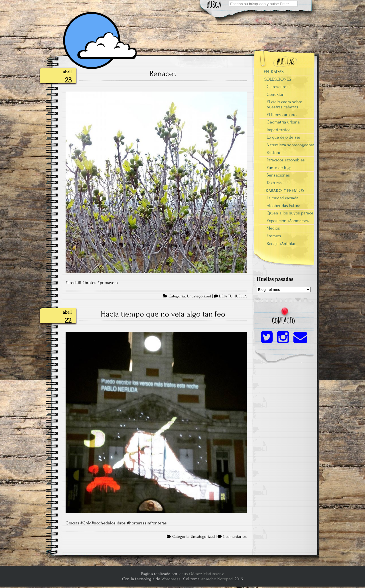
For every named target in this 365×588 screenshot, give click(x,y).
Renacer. (163, 74)
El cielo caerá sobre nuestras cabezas (284, 104)
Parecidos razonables (286, 160)
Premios (274, 236)
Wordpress (171, 579)
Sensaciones (278, 175)
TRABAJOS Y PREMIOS (284, 190)
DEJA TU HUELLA (233, 296)
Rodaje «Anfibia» (281, 244)
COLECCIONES (277, 79)
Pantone (274, 153)
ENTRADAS (274, 72)
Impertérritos (279, 130)
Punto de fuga (279, 168)
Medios (273, 228)
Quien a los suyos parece (290, 213)
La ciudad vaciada (282, 198)
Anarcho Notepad (217, 579)
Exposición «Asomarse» (288, 221)
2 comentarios (235, 537)
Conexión (276, 94)
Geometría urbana (283, 122)
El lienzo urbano (282, 115)
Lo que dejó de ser (283, 137)
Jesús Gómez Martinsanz (201, 574)
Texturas (274, 183)
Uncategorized (199, 296)
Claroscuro (276, 87)
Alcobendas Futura (283, 206)
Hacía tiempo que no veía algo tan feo (163, 314)
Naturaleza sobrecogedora (290, 145)
